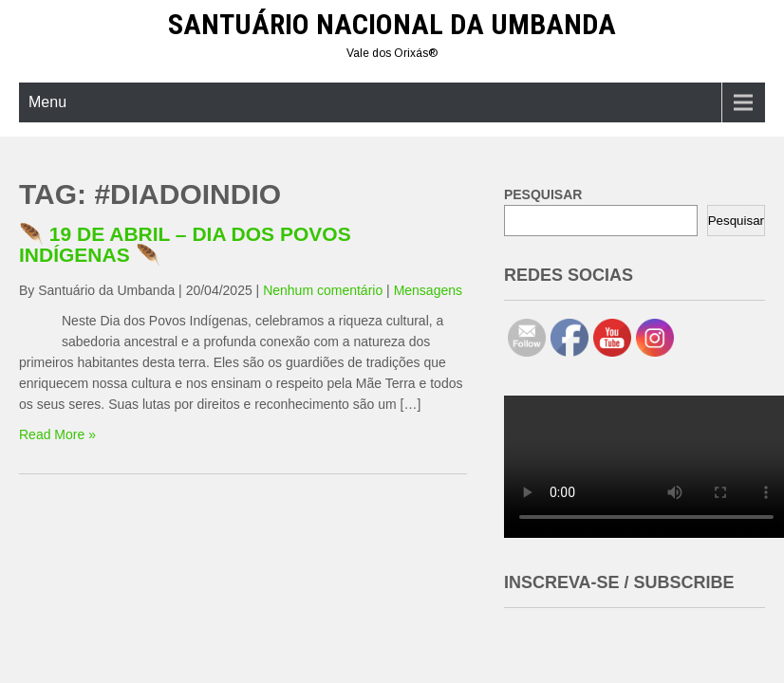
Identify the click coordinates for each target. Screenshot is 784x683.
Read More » (57, 434)
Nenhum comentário (323, 290)
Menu (47, 102)
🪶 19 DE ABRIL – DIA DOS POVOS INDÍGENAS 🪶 (185, 244)
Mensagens (428, 290)
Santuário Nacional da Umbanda (392, 24)
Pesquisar (736, 221)
